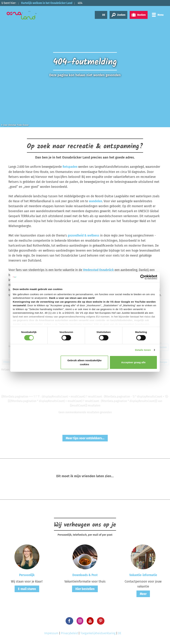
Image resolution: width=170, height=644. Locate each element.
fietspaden (70, 167)
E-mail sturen (27, 589)
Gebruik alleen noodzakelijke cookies (85, 362)
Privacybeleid (69, 633)
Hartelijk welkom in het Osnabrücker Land (49, 3)
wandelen (95, 201)
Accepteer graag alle (133, 362)
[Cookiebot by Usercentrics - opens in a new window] (143, 277)
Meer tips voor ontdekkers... (85, 438)
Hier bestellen (85, 589)
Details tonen (143, 350)
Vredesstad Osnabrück (99, 269)
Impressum (51, 633)
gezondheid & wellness (84, 235)
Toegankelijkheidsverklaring (98, 633)
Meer (143, 593)
